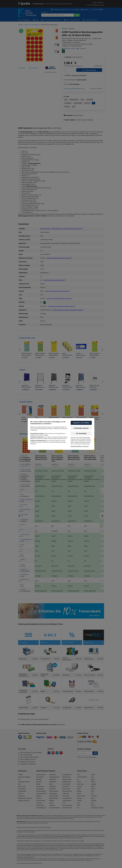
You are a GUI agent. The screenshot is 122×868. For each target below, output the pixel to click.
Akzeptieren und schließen (81, 423)
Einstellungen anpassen (81, 428)
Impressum (86, 446)
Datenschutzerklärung (76, 446)
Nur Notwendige (81, 433)
